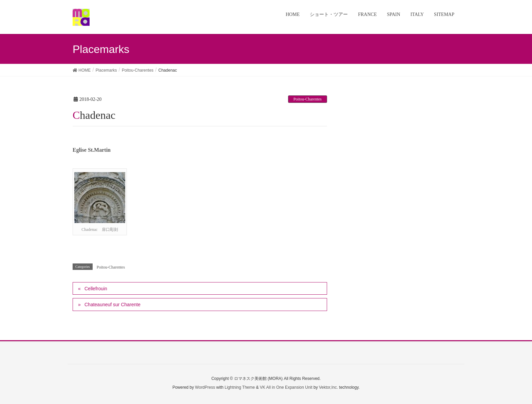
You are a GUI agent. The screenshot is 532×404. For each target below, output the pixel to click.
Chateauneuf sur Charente (112, 305)
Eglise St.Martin (92, 150)
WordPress (205, 387)
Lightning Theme (240, 387)
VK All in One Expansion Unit (286, 387)
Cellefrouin (96, 289)
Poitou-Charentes (308, 99)
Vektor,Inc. (328, 387)
